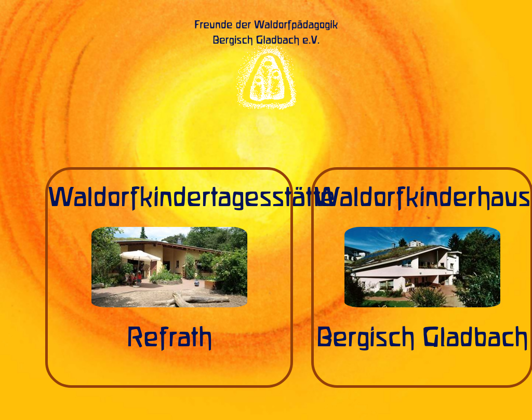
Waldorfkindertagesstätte (191, 198)
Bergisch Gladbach (422, 338)
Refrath (169, 338)
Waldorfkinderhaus (422, 198)
